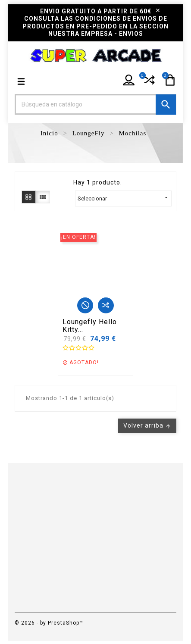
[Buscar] (96, 104)
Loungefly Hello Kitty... (90, 326)
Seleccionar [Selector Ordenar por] (123, 198)
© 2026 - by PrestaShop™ (49, 623)
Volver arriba (147, 425)
